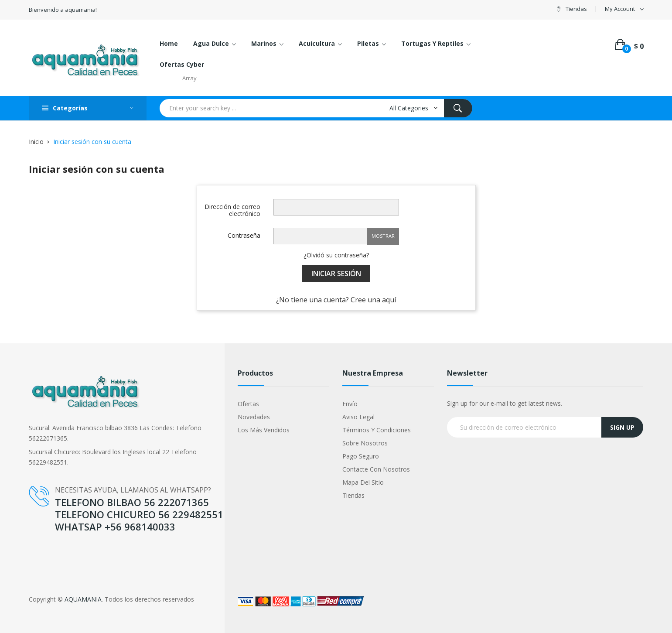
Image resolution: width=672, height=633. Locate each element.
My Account (620, 9)
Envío (350, 404)
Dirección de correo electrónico (232, 210)
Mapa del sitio (363, 482)
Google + (42, 555)
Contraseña (244, 235)
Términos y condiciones (377, 430)
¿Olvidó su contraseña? (336, 255)
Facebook (43, 536)
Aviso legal (358, 417)
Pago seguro (361, 456)
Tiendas (576, 9)
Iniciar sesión (336, 274)
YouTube (41, 545)
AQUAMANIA (83, 599)
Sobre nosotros (365, 443)
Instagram (43, 564)
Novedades (254, 417)
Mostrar (383, 236)
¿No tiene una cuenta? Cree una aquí (336, 300)
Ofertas (248, 404)
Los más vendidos (264, 430)
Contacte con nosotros (376, 469)
